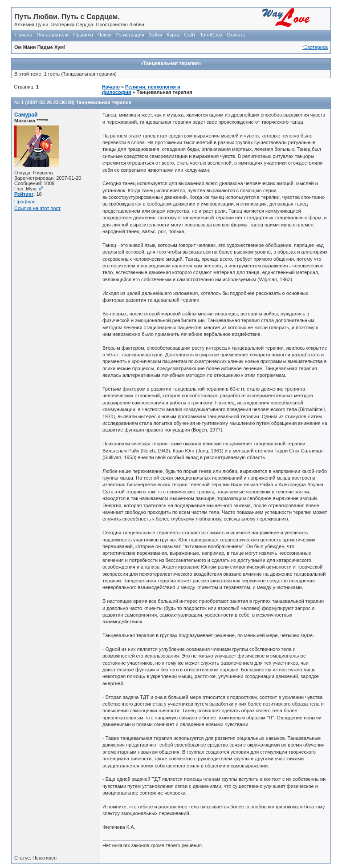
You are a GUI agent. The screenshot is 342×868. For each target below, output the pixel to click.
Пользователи (53, 35)
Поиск (104, 35)
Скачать (236, 35)
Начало (24, 35)
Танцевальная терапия (104, 102)
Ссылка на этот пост (37, 208)
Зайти (155, 35)
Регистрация (130, 35)
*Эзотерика (315, 47)
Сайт (190, 35)
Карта (173, 35)
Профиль (25, 202)
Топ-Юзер (211, 35)
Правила (83, 35)
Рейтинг (24, 194)
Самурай (26, 115)
